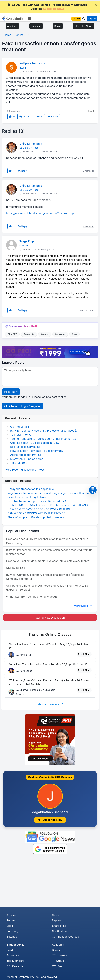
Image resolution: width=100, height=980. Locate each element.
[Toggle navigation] (29, 19)
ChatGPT (12, 334)
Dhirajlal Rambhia (31, 144)
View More (83, 606)
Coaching (36, 26)
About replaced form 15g (26, 455)
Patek (68, 279)
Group (58, 961)
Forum (11, 920)
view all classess (51, 704)
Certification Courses (66, 937)
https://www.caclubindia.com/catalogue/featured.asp (40, 213)
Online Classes (50, 634)
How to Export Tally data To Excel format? (37, 451)
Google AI (60, 334)
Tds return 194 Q (21, 435)
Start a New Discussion (50, 618)
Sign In (92, 18)
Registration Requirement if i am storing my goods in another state (49, 493)
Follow (53, 117)
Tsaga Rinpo (27, 241)
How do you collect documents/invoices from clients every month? (48, 561)
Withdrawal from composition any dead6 (32, 597)
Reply (24, 117)
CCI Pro (57, 966)
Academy (12, 26)
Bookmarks (14, 955)
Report (91, 111)
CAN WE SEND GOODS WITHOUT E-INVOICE (36, 513)
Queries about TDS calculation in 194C (35, 443)
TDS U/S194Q (19, 463)
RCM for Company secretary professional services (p (44, 431)
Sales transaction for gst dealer (27, 497)
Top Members (15, 961)
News (56, 915)
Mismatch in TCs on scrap (27, 459)
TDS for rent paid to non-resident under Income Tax (43, 439)
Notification (59, 931)
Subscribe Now (50, 820)
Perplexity (29, 334)
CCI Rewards (15, 966)
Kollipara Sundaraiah (33, 63)
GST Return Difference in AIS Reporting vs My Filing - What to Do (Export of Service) (47, 588)
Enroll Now (84, 654)
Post (41, 470)
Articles (12, 915)
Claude (45, 334)
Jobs (10, 926)
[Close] (96, 5)
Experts (57, 920)
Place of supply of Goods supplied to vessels (36, 517)
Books (58, 26)
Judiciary (13, 931)
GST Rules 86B (20, 427)
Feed (10, 950)
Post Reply (11, 392)
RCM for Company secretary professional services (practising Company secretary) (45, 577)
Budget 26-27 (16, 945)
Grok (74, 334)
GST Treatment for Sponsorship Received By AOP (39, 501)
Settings (12, 937)
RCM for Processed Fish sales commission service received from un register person (49, 552)
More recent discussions (20, 470)
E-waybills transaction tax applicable (31, 489)
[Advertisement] (50, 882)
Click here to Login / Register (23, 406)
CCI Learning (60, 955)
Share (38, 117)
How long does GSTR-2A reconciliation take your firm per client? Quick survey (47, 541)
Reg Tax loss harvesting (25, 447)
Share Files (59, 926)
